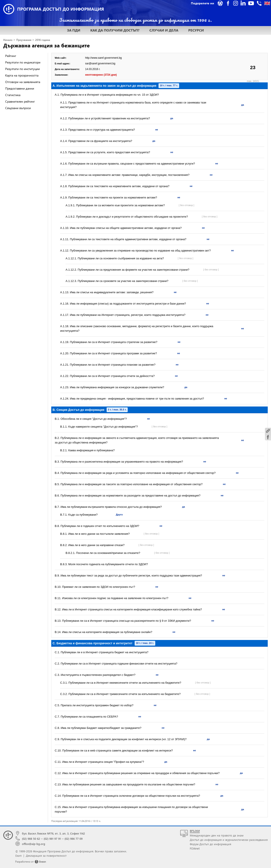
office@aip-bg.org (34, 844)
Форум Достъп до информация (211, 844)
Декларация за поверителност (46, 856)
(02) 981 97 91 (52, 839)
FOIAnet (195, 848)
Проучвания (24, 40)
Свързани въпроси (18, 108)
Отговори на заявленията (23, 82)
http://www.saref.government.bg (103, 58)
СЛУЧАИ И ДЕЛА (164, 30)
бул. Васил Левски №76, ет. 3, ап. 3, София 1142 (53, 833)
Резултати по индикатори (23, 62)
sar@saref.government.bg (100, 63)
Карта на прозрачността (22, 75)
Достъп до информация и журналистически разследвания (229, 840)
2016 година (43, 40)
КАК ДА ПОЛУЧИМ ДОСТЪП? (115, 30)
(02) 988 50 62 (31, 839)
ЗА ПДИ (74, 30)
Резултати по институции (22, 69)
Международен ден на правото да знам (217, 835)
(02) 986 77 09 (74, 839)
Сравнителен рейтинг (20, 101)
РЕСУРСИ (196, 30)
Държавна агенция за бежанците (46, 45)
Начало (8, 40)
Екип (19, 856)
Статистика (13, 95)
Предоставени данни (20, 88)
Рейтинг (11, 56)
